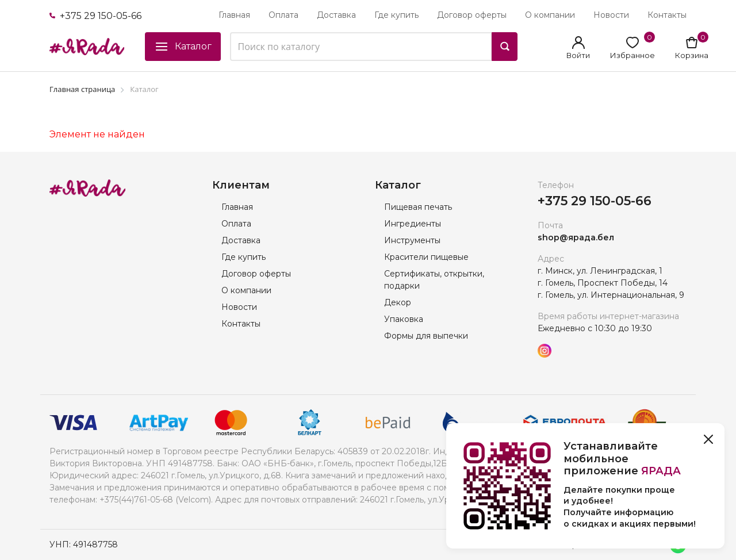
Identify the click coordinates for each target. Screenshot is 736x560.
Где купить (396, 15)
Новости (611, 15)
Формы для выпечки (426, 336)
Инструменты (412, 240)
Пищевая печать (418, 207)
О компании (550, 15)
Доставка (336, 15)
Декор (398, 302)
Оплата (283, 15)
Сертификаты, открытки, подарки (434, 280)
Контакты (667, 15)
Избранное (632, 55)
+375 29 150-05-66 (95, 16)
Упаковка (404, 319)
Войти (578, 55)
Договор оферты (472, 15)
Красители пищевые (426, 257)
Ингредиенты (413, 224)
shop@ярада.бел (576, 237)
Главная (234, 15)
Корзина (692, 55)
